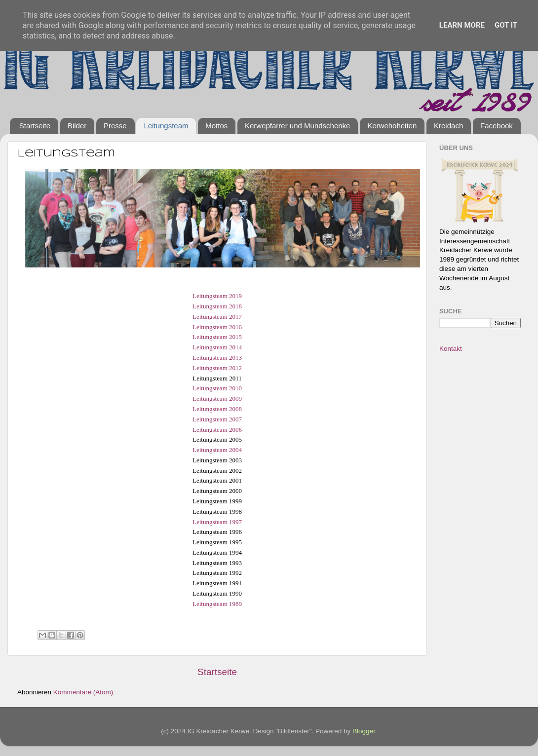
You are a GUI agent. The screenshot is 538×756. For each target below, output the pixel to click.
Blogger (364, 731)
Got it (506, 25)
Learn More (462, 25)
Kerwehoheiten (392, 126)
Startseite (35, 126)
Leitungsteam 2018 (217, 306)
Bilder (77, 126)
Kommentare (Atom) (83, 692)
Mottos (216, 126)
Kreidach (448, 126)
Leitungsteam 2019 (217, 296)
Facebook (497, 126)
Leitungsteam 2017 (217, 317)
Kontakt (451, 349)
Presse (115, 126)
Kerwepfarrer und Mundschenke (297, 126)
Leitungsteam (166, 126)
